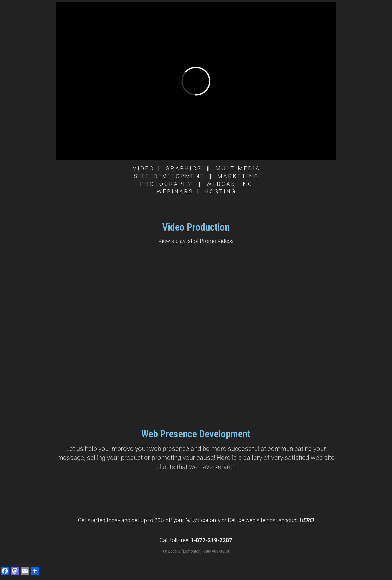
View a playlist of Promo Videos (196, 241)
